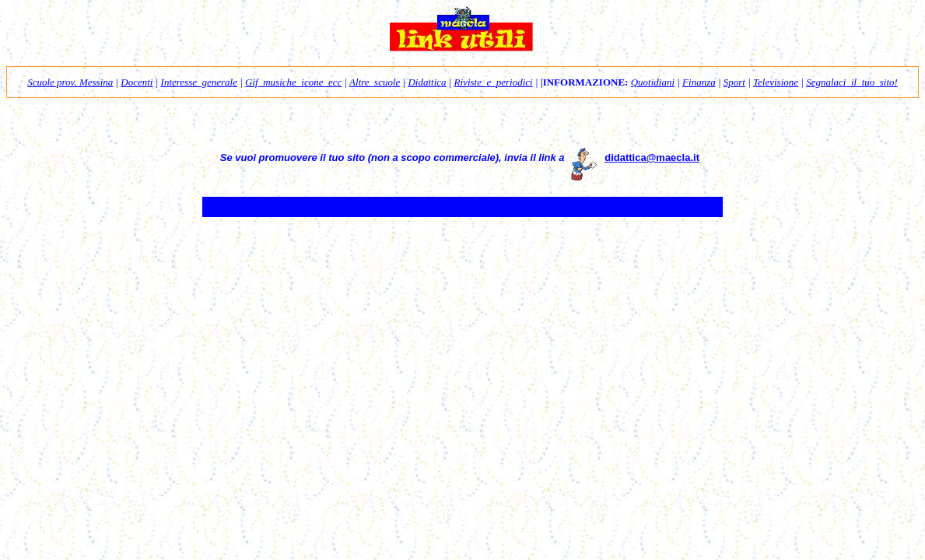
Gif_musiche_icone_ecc (293, 82)
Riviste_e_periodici (494, 82)
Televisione (776, 82)
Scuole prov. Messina (70, 82)
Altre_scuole (375, 82)
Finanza (699, 82)
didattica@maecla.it (652, 157)
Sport (734, 82)
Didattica (427, 82)
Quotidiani (653, 82)
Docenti (137, 82)
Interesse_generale (199, 82)
